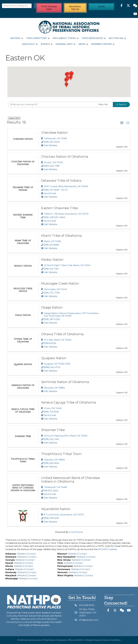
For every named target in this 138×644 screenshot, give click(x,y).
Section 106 (116, 38)
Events (45, 44)
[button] (66, 85)
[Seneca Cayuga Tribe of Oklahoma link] (23, 411)
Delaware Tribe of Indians (61, 181)
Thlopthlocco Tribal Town (61, 454)
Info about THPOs (64, 38)
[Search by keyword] (53, 104)
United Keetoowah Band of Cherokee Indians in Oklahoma (70, 480)
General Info (64, 44)
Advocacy (29, 44)
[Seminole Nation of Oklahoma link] (23, 387)
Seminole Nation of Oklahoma (65, 382)
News (82, 44)
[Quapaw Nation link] (23, 364)
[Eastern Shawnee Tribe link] (23, 216)
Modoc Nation (52, 260)
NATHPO (15, 38)
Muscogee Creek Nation (60, 283)
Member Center (101, 44)
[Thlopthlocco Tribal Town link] (23, 460)
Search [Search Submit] (121, 104)
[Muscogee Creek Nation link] (23, 290)
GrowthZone (76, 532)
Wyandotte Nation (56, 509)
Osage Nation (52, 307)
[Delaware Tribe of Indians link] (23, 189)
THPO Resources (92, 38)
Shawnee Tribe (53, 430)
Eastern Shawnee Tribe (60, 208)
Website (21, 554)
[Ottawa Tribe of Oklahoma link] (23, 340)
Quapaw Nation (54, 358)
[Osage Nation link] (23, 315)
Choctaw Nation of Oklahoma (65, 157)
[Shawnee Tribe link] (23, 436)
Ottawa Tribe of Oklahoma (62, 334)
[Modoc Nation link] (23, 266)
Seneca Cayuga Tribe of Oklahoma (69, 402)
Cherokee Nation (54, 133)
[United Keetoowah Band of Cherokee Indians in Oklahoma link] (23, 488)
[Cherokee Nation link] (23, 139)
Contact (32, 554)
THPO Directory (36, 38)
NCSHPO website (108, 549)
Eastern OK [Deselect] (14, 118)
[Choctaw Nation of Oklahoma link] (23, 163)
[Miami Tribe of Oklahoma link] (23, 242)
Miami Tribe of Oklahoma (61, 236)
